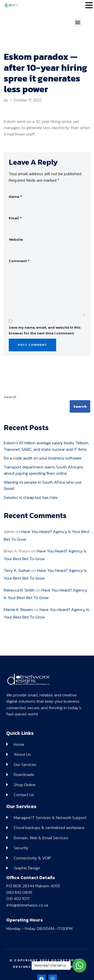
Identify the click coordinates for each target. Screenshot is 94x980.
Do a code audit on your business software (43, 458)
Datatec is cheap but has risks (31, 497)
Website (16, 239)
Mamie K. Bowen (18, 609)
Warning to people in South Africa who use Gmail (43, 485)
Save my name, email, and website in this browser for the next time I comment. (45, 330)
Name (15, 197)
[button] (78, 22)
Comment (19, 261)
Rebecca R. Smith (19, 590)
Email (15, 218)
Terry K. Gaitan (17, 570)
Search (10, 397)
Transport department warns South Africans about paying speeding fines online (43, 470)
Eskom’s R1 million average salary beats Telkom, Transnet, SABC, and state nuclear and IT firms (46, 446)
